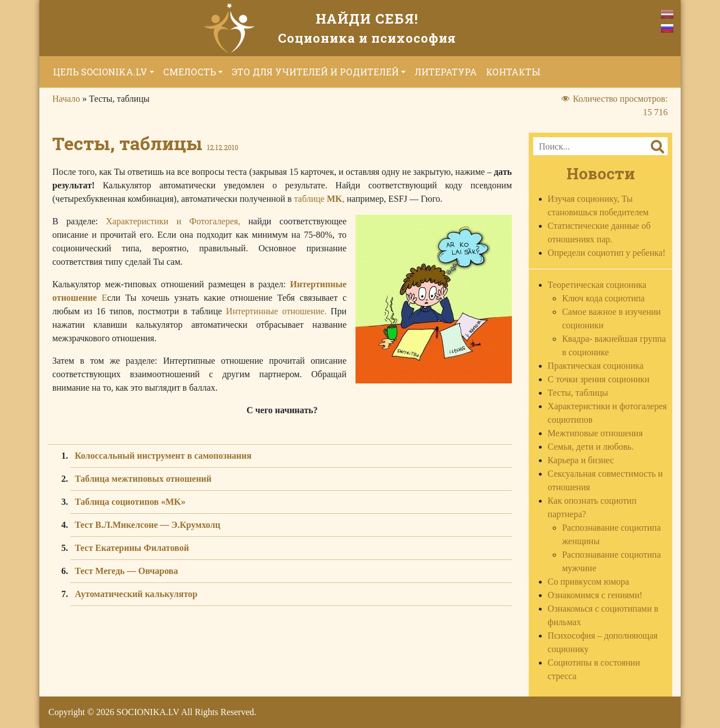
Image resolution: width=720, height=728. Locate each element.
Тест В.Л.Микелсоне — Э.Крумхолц (148, 525)
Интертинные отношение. (276, 311)
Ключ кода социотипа (603, 298)
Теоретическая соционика (597, 285)
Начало (66, 99)
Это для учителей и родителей (315, 72)
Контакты (513, 72)
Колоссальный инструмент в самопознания (163, 456)
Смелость (190, 72)
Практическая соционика (596, 366)
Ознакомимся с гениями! (595, 595)
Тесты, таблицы (578, 393)
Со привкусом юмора (589, 582)
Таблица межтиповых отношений (143, 479)
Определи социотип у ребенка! (607, 253)
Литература (446, 72)
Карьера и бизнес (581, 460)
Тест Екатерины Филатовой (132, 548)
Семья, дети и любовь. (591, 447)
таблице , (319, 199)
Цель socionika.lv (100, 72)
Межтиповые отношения (595, 433)
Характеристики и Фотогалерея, (173, 221)
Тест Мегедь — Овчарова (126, 571)
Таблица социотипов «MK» (130, 502)
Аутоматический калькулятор (136, 594)
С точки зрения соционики (599, 379)
